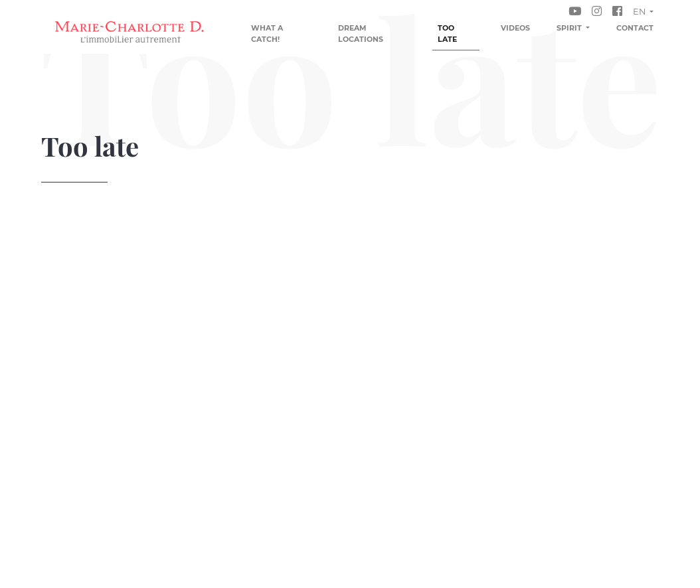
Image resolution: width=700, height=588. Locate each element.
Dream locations (361, 33)
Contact (635, 28)
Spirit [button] (570, 28)
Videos (515, 28)
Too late (447, 33)
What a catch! (267, 33)
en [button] (640, 12)
